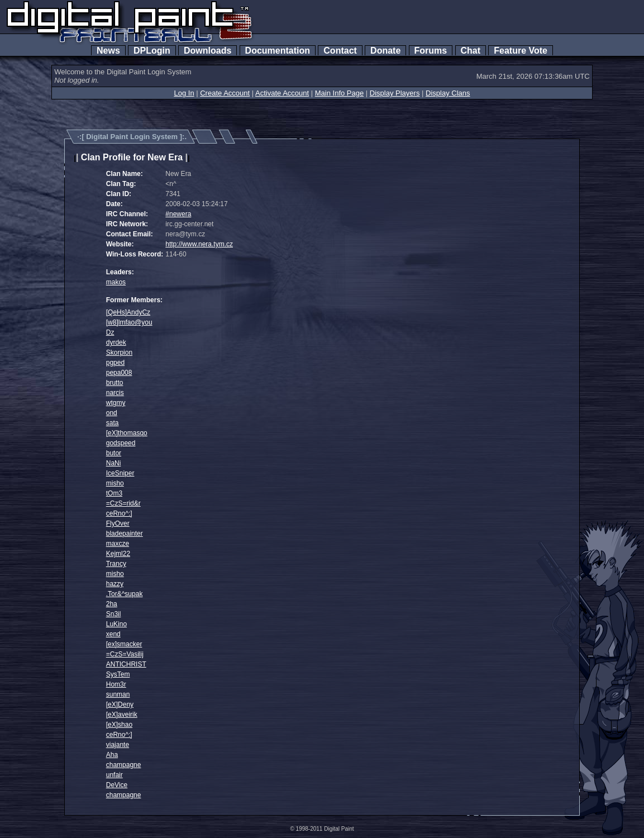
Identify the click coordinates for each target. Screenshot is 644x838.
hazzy (115, 584)
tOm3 (114, 493)
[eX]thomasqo (127, 433)
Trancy (116, 564)
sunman (118, 694)
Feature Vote (521, 51)
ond (112, 413)
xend (113, 634)
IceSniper (120, 473)
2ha (112, 604)
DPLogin (152, 51)
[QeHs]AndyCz (128, 312)
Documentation (278, 51)
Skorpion (119, 353)
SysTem (118, 674)
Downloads (207, 51)
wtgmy (116, 403)
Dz (110, 332)
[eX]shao (119, 725)
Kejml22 (118, 554)
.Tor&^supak (125, 594)
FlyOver (118, 523)
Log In (184, 93)
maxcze (118, 544)
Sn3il (114, 614)
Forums (431, 51)
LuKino (116, 624)
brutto (115, 383)
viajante (118, 745)
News (108, 51)
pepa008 (119, 373)
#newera (178, 214)
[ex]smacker (124, 644)
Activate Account (282, 93)
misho (115, 483)
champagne (124, 765)
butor (114, 453)
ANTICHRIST (126, 664)
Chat (471, 51)
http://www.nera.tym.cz (199, 244)
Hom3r (116, 684)
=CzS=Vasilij (125, 654)
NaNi (114, 463)
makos (116, 282)
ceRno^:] (119, 513)
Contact (340, 51)
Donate (385, 51)
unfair (115, 775)
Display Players (395, 93)
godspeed (121, 443)
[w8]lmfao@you (129, 322)
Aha (112, 755)
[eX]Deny (120, 704)
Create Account (225, 93)
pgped (115, 363)
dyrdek (116, 342)
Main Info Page (339, 93)
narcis (115, 393)
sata (113, 423)
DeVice (117, 785)
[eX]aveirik (122, 715)
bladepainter (125, 534)
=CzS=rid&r (123, 503)
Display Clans (448, 93)
